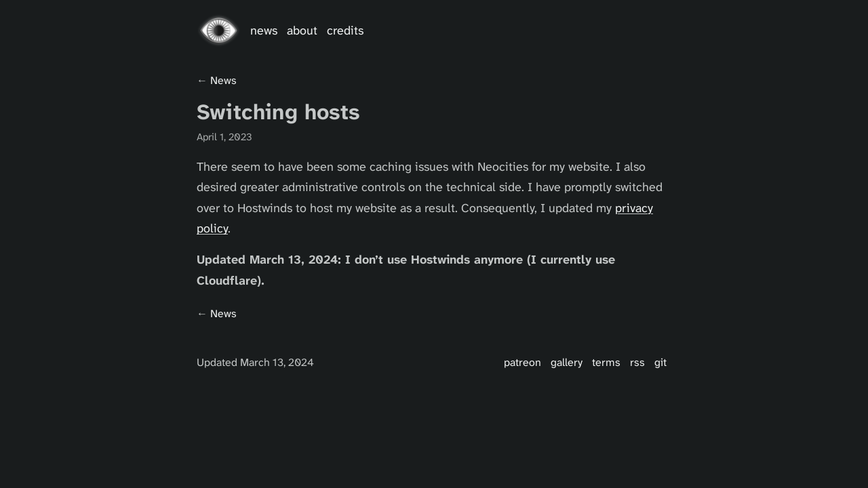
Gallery (567, 362)
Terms (606, 362)
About (302, 30)
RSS (637, 362)
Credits (345, 30)
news (223, 80)
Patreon (522, 362)
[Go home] (219, 30)
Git (660, 362)
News (264, 30)
